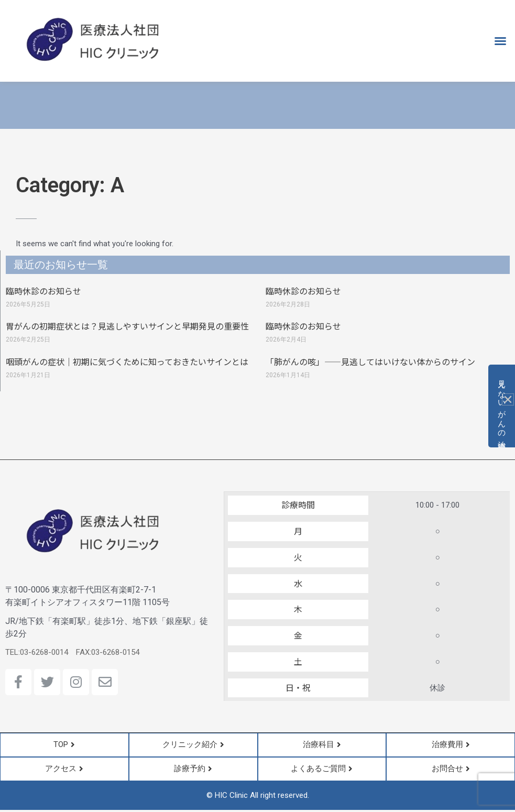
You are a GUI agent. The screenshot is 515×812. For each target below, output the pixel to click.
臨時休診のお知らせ (43, 291)
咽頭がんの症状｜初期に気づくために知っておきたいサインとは (127, 361)
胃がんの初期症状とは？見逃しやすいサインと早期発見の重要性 (127, 326)
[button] (500, 41)
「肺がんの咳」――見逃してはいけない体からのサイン (370, 361)
